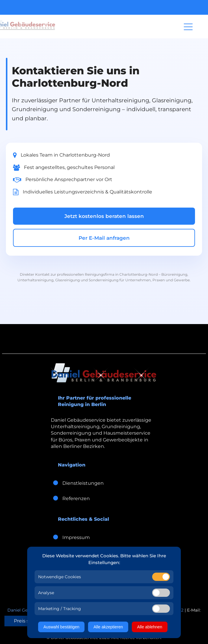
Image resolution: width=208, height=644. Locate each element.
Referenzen (70, 498)
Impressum (70, 537)
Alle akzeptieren (108, 627)
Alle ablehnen (150, 627)
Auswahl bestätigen (61, 627)
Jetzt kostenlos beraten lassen (104, 216)
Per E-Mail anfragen (104, 238)
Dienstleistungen (77, 483)
